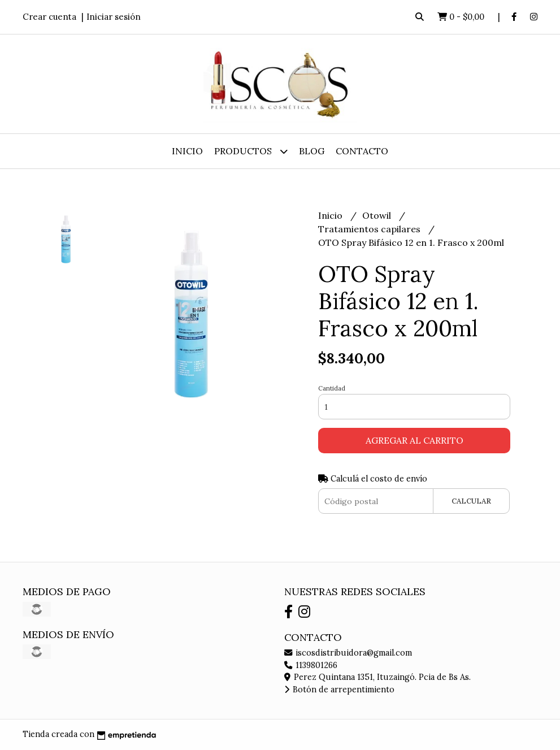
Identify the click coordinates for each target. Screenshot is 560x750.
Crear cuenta (49, 17)
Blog (312, 151)
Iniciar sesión (114, 17)
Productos (251, 151)
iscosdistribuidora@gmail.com (348, 653)
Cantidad (332, 388)
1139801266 (311, 665)
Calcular (471, 501)
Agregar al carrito (414, 440)
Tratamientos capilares (370, 229)
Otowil (378, 215)
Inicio (187, 151)
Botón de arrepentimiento (339, 690)
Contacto (362, 151)
